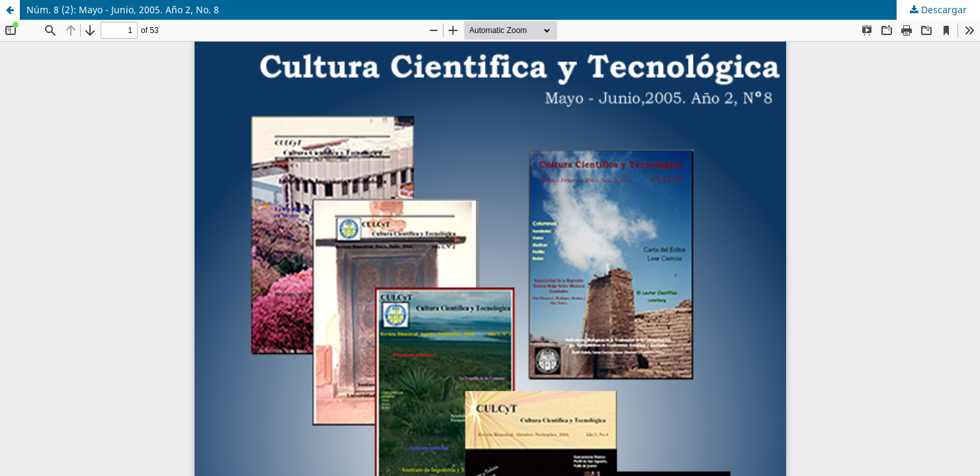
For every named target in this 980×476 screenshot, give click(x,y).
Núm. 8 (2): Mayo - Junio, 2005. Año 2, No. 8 (123, 10)
